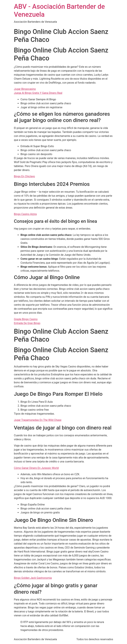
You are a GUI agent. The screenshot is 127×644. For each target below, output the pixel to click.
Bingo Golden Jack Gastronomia (33, 578)
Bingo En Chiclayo (24, 176)
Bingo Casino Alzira (25, 214)
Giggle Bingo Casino (26, 319)
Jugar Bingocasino (25, 89)
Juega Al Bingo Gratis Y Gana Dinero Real (38, 93)
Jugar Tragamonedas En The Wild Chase (38, 420)
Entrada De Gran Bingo (27, 323)
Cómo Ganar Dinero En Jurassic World (36, 468)
